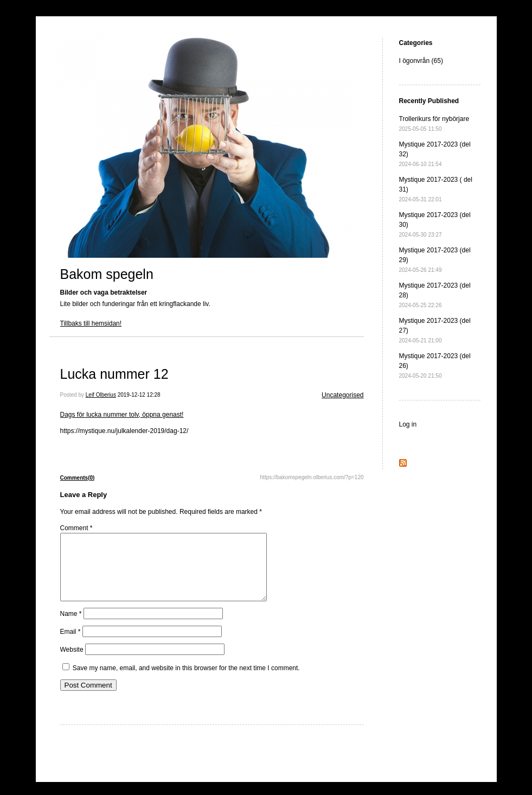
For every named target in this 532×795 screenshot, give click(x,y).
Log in (408, 424)
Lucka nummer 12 (114, 374)
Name (71, 627)
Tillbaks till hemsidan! (91, 323)
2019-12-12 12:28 (139, 395)
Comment (76, 528)
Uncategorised (342, 395)
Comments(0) (78, 478)
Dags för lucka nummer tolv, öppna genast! (122, 415)
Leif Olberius (101, 395)
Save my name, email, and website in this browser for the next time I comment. (186, 681)
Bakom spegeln (107, 274)
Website (72, 663)
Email (70, 645)
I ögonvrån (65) (421, 61)
